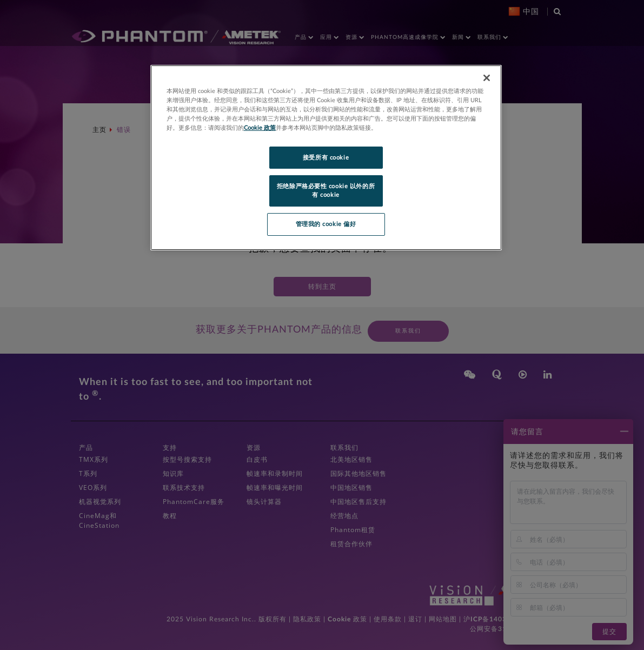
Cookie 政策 (260, 128)
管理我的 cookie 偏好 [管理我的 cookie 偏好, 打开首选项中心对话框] (326, 224)
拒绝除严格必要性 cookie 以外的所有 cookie (326, 191)
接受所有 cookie (326, 158)
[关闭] (487, 78)
